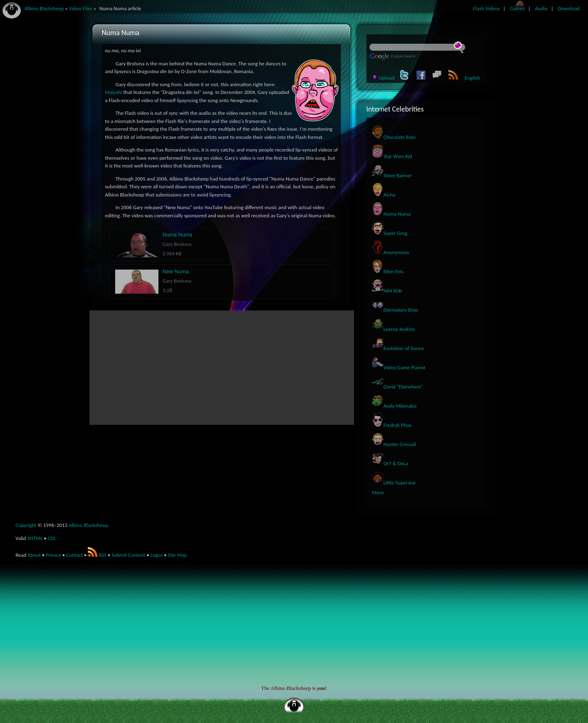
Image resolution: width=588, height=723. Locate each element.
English (472, 78)
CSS (52, 538)
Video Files (81, 8)
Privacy (53, 555)
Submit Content (128, 555)
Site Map (177, 555)
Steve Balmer (392, 175)
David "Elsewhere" (398, 387)
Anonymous (391, 252)
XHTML (35, 538)
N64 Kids (387, 291)
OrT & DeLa (390, 463)
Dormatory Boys (395, 310)
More (378, 492)
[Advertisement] (222, 368)
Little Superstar (394, 483)
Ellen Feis (388, 271)
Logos (156, 555)
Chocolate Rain (394, 137)
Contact (75, 555)
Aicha (384, 195)
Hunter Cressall (394, 444)
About (34, 555)
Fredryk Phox (392, 425)
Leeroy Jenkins (393, 329)
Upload (383, 78)
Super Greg (390, 233)
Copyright (26, 525)
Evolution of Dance (398, 348)
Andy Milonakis (394, 406)
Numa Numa (391, 214)
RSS (97, 555)
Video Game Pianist (399, 367)
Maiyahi (114, 92)
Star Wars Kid (392, 156)
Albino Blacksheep (88, 525)
